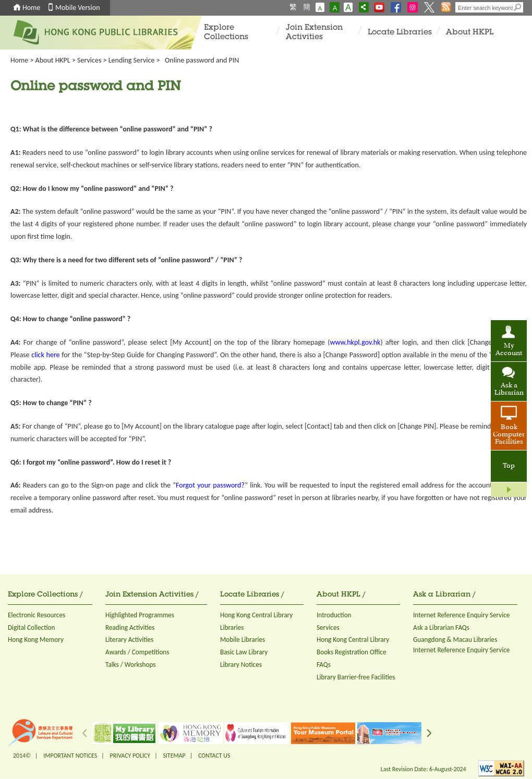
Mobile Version (78, 8)
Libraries (232, 628)
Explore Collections (226, 33)
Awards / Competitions (137, 652)
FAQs (324, 665)
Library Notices (241, 665)
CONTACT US (214, 756)
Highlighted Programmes (140, 615)
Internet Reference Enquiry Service (461, 615)
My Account (509, 350)
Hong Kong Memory (36, 640)
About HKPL (470, 33)
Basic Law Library (244, 652)
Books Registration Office (352, 652)
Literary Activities (129, 640)
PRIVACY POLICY (130, 756)
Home (31, 8)
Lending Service (132, 60)
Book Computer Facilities (509, 435)
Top (509, 466)
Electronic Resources (37, 615)
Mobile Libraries (243, 640)
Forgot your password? (210, 485)
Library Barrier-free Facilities (356, 677)
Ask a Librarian (509, 390)
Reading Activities (130, 628)
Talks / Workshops (131, 665)
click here (45, 355)
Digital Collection (31, 628)
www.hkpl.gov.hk (355, 342)
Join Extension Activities (314, 33)
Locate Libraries (400, 33)
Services (89, 60)
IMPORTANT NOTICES (70, 756)
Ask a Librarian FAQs (441, 628)
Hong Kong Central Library (256, 615)
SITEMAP (174, 756)
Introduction (334, 615)
